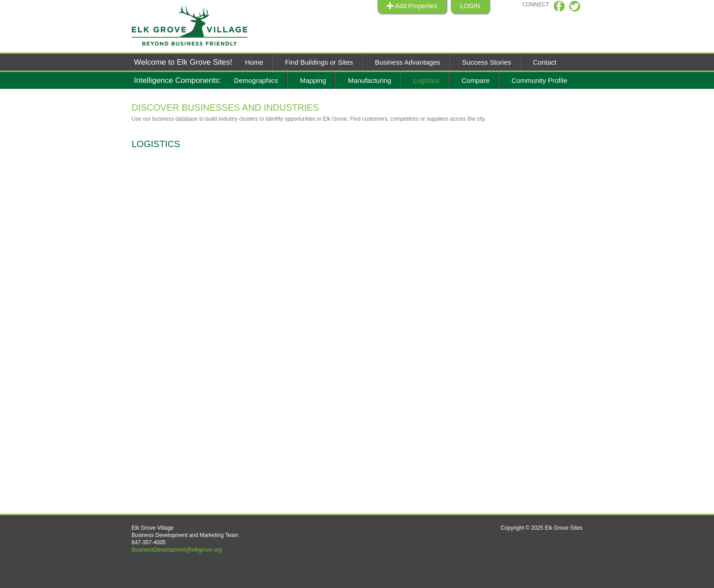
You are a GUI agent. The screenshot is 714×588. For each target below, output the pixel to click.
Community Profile (539, 80)
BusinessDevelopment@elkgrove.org (177, 550)
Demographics (256, 80)
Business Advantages (407, 62)
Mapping (313, 80)
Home (254, 62)
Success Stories (487, 62)
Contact (545, 62)
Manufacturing (370, 80)
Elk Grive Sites (196, 26)
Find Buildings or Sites (319, 62)
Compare (476, 80)
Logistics (426, 80)
